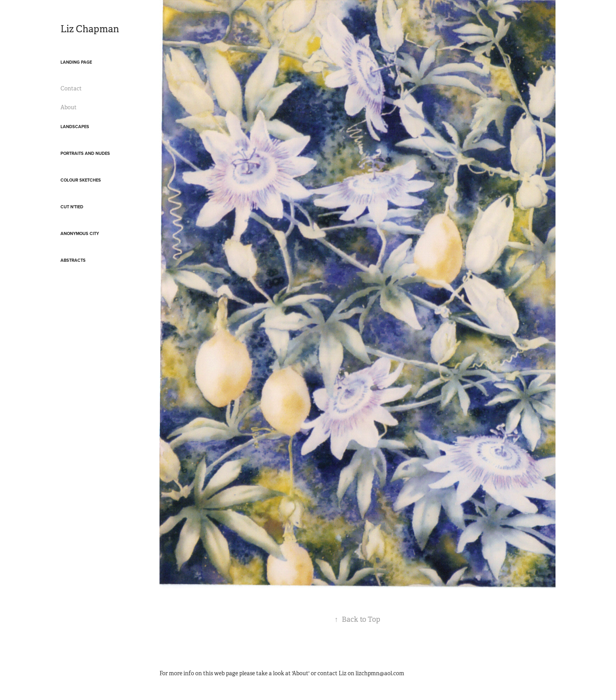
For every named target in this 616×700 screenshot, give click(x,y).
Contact (71, 88)
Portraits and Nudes (85, 153)
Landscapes (75, 127)
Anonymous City (80, 233)
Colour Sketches (81, 180)
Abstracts (73, 260)
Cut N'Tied (72, 207)
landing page (76, 62)
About (69, 107)
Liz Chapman (90, 29)
